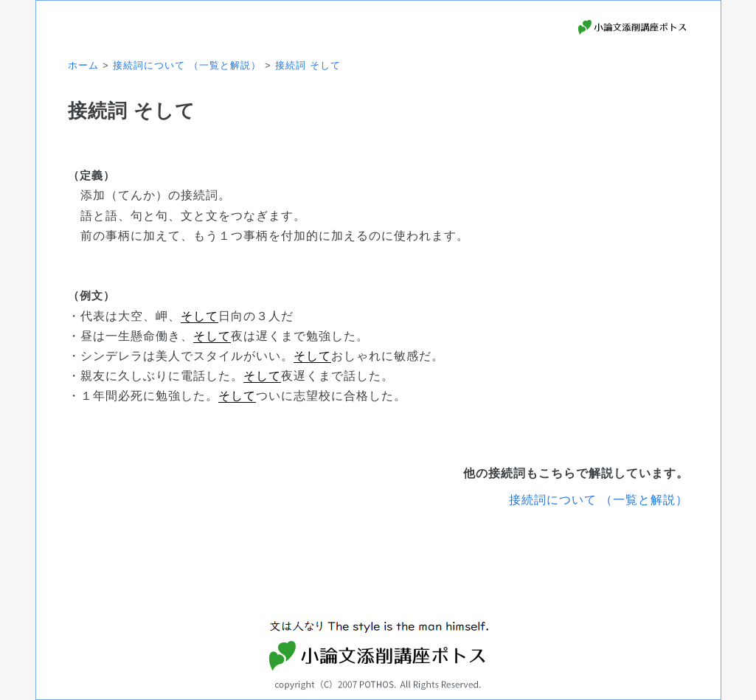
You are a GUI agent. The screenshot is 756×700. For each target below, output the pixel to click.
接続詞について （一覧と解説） (599, 500)
